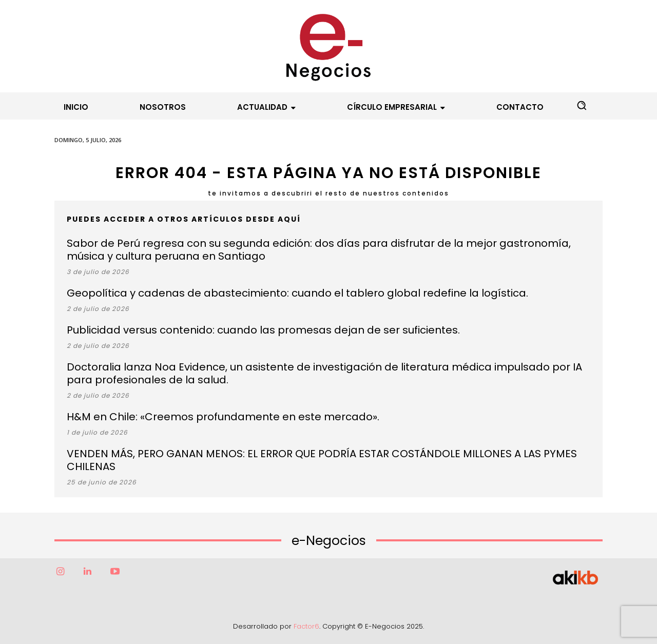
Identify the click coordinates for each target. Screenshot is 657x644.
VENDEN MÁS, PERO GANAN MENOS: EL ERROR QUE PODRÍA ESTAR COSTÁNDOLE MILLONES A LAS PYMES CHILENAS (322, 460)
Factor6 (306, 626)
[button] (582, 105)
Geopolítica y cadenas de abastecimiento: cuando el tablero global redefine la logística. (297, 293)
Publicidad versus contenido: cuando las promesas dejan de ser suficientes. (263, 330)
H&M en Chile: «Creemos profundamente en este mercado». (223, 417)
